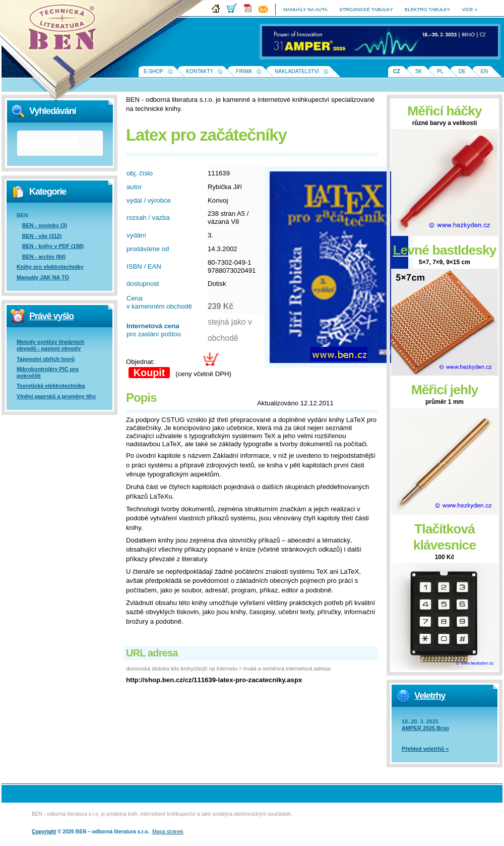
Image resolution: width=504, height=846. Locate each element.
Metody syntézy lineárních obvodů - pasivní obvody (50, 345)
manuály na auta (305, 9)
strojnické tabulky (366, 9)
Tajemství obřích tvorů (46, 359)
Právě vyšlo (51, 316)
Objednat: (140, 362)
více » (470, 9)
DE (462, 71)
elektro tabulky (427, 9)
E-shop (153, 71)
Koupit (149, 373)
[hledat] (48, 143)
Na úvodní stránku (66, 30)
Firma (244, 71)
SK (419, 71)
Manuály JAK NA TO (43, 277)
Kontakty (200, 71)
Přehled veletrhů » (425, 749)
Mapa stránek (168, 832)
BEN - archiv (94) (44, 257)
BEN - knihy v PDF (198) (53, 246)
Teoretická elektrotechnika (51, 386)
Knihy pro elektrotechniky (50, 267)
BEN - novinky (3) (45, 225)
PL (440, 71)
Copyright (44, 832)
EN (484, 71)
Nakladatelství (297, 71)
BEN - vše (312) (42, 236)
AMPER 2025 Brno (425, 728)
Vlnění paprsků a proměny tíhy (56, 396)
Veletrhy (430, 696)
